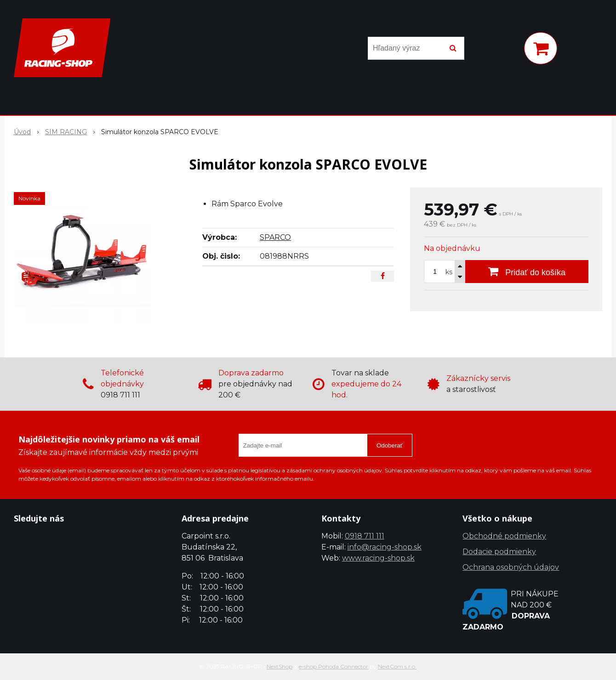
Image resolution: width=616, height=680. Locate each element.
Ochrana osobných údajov (511, 567)
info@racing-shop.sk (385, 547)
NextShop (279, 666)
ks (449, 272)
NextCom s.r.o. (397, 666)
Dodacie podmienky (499, 552)
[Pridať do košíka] (527, 272)
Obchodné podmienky (504, 536)
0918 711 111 (365, 536)
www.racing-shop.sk (378, 558)
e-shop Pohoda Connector (334, 666)
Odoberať (390, 445)
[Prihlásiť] (505, 50)
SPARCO (275, 237)
